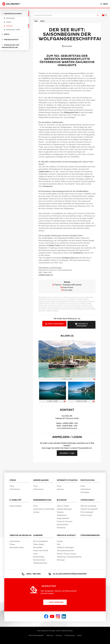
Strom (13, 480)
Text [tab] (36, 21)
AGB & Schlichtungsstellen (36, 635)
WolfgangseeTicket (71, 112)
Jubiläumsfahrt (44, 172)
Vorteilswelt (87, 500)
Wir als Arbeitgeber (40, 541)
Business (60, 489)
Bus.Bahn (62, 500)
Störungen (61, 560)
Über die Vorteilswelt (88, 506)
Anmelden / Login (67, 453)
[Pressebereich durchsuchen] (66, 15)
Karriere (38, 535)
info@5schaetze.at (46, 275)
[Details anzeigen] (94, 379)
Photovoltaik (88, 480)
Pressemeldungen (12, 14)
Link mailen (68, 290)
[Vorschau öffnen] (67, 359)
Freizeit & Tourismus (65, 521)
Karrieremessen (39, 560)
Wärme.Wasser (41, 480)
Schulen (36, 512)
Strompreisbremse (90, 535)
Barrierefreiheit (62, 525)
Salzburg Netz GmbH (13, 30)
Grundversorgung (69, 635)
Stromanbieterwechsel (65, 551)
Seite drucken (68, 287)
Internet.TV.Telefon (67, 480)
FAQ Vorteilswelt (87, 512)
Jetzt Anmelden (55, 602)
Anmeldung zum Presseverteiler (10, 46)
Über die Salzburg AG (20, 535)
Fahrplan (60, 512)
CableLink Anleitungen (65, 547)
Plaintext (58, 285)
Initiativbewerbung (40, 563)
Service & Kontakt (66, 535)
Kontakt (60, 541)
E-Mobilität (16, 500)
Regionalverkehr (63, 518)
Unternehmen (10, 18)
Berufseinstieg (39, 557)
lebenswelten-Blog (17, 547)
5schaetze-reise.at (69, 258)
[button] (104, 15)
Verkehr (8, 22)
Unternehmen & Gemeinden (44, 509)
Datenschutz (50, 635)
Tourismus (9, 26)
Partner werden (86, 515)
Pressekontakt (10, 40)
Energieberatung (42, 500)
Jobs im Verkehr (63, 506)
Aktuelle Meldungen (64, 509)
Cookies (79, 635)
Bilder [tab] (42, 21)
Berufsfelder (38, 547)
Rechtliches (61, 528)
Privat (12, 486)
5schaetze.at (48, 186)
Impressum (59, 635)
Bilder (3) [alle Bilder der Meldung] (67, 336)
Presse (12, 544)
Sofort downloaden (54, 324)
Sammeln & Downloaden (81, 325)
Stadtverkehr (62, 515)
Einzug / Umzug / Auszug (66, 554)
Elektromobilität (15, 506)
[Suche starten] (98, 15)
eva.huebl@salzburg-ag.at (67, 428)
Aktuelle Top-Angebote (89, 509)
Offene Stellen (39, 544)
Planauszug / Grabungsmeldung (69, 557)
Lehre (35, 554)
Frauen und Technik (41, 551)
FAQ (59, 544)
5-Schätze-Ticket (53, 245)
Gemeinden (85, 492)
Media (6, 34)
